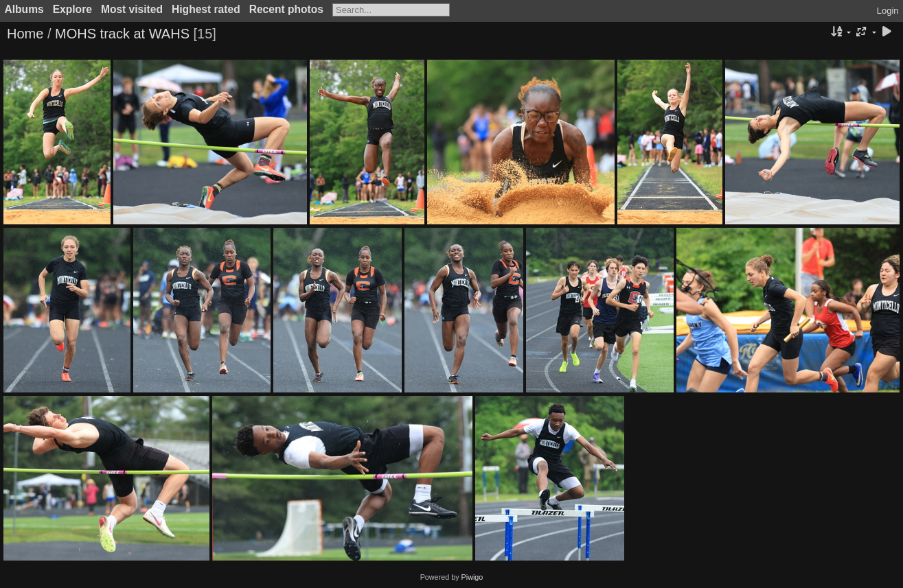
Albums (24, 9)
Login (888, 11)
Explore (72, 9)
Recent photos (286, 9)
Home (25, 34)
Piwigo (472, 577)
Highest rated (206, 9)
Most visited (132, 9)
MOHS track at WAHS (122, 34)
